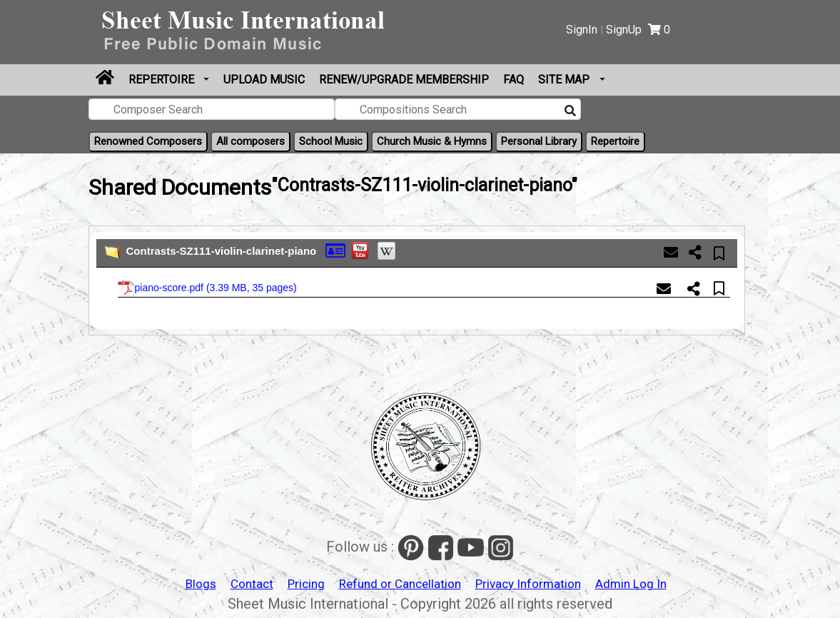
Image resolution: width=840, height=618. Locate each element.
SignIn (582, 30)
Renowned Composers (148, 141)
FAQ (513, 80)
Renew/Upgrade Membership (404, 80)
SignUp (624, 30)
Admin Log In (631, 584)
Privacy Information (528, 584)
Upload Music (264, 80)
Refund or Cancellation (400, 584)
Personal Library (539, 141)
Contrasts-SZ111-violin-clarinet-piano (222, 251)
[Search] (570, 111)
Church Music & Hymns (432, 141)
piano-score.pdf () (207, 288)
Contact (252, 584)
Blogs (201, 584)
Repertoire (163, 80)
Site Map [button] (565, 80)
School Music (331, 141)
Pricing (306, 584)
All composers (251, 141)
